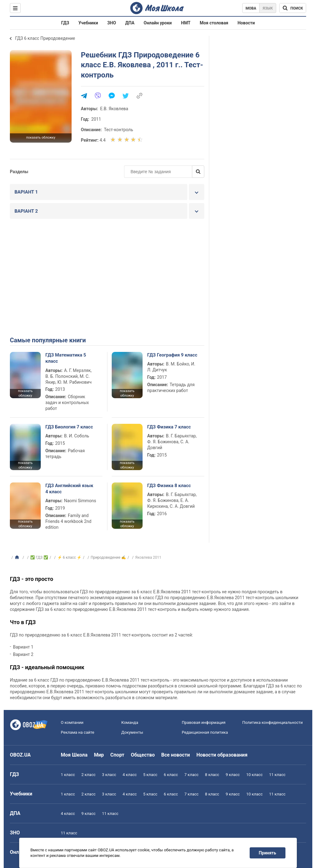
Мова (251, 8)
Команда (130, 722)
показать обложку (41, 138)
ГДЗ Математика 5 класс (66, 358)
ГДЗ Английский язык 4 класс (69, 489)
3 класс (109, 775)
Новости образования (222, 755)
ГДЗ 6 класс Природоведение (45, 38)
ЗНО (112, 23)
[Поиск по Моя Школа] (293, 8)
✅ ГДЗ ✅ (39, 557)
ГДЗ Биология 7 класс (69, 427)
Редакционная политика (205, 732)
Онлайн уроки (158, 23)
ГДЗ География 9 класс (172, 355)
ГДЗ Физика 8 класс (169, 486)
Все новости (176, 755)
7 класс (192, 775)
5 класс (150, 775)
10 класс (254, 775)
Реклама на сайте (77, 732)
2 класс (89, 775)
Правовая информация (204, 722)
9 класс (233, 775)
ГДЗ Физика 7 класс (169, 427)
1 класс (68, 775)
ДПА (130, 23)
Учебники (88, 23)
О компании (72, 722)
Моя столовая (214, 23)
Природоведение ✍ (108, 557)
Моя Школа (74, 755)
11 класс (277, 775)
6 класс (171, 775)
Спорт (117, 755)
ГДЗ (65, 23)
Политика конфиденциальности (272, 722)
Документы (132, 732)
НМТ (186, 23)
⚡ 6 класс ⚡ (69, 557)
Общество (143, 755)
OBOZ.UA (20, 755)
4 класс (130, 775)
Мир (99, 755)
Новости (246, 23)
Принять (268, 853)
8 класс (212, 775)
